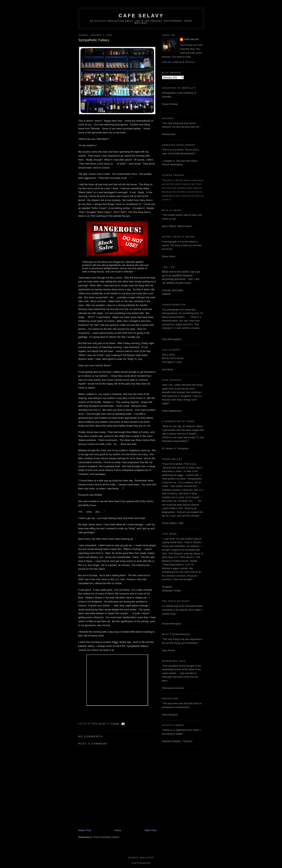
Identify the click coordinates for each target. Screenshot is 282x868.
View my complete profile (178, 62)
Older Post (150, 830)
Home (118, 830)
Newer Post (85, 830)
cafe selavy (141, 16)
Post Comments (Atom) (106, 837)
